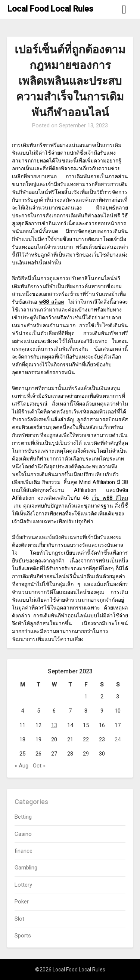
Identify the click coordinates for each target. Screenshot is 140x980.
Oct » (39, 766)
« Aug (21, 766)
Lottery (23, 885)
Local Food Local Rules (50, 9)
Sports (23, 936)
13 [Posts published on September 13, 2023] (54, 725)
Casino (23, 834)
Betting (23, 817)
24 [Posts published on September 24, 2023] (118, 739)
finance (24, 851)
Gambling (26, 868)
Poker (22, 902)
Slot (19, 919)
